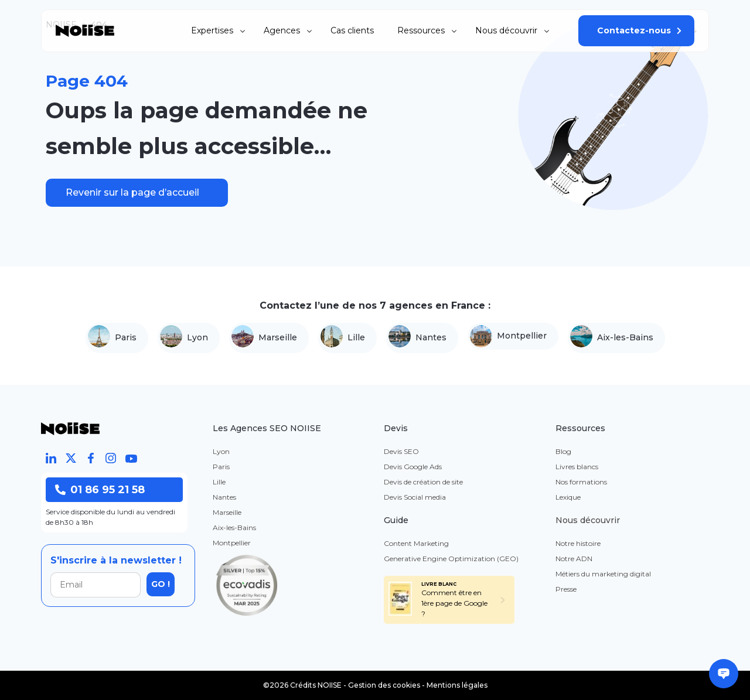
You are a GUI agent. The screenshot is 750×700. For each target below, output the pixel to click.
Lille (343, 338)
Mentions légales (457, 685)
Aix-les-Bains (612, 338)
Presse (566, 589)
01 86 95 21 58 (100, 490)
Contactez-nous (634, 30)
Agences (282, 30)
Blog (563, 451)
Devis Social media (415, 497)
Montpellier (508, 336)
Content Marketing (416, 543)
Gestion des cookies (384, 685)
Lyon (184, 338)
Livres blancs (577, 467)
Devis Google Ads (413, 467)
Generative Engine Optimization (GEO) (451, 559)
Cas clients (352, 30)
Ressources (421, 30)
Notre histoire (578, 543)
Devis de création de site (423, 482)
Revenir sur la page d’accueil (132, 192)
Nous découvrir (506, 30)
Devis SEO (401, 451)
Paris (112, 338)
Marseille (264, 338)
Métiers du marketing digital (603, 574)
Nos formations (581, 482)
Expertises (212, 30)
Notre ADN (574, 559)
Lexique (568, 497)
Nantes (417, 338)
